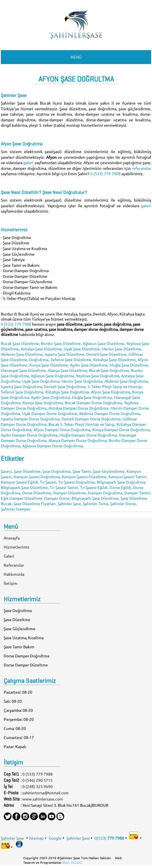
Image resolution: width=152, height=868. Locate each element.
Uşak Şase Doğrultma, (41, 381)
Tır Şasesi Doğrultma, (77, 482)
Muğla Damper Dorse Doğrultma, (89, 435)
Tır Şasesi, (49, 482)
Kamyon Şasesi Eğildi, (20, 482)
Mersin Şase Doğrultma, (82, 381)
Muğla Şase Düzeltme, (129, 365)
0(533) (109, 838)
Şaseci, (7, 471)
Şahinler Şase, (70, 503)
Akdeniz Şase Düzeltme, (22, 354)
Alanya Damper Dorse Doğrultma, (78, 440)
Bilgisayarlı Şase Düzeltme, (25, 487)
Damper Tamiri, (138, 493)
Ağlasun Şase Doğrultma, (53, 376)
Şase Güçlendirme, (109, 471)
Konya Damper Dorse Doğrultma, (121, 429)
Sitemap (36, 838)
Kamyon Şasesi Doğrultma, (37, 477)
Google (55, 838)
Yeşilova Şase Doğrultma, (98, 376)
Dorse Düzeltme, (37, 493)
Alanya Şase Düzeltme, (68, 370)
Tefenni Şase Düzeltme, (71, 359)
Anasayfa (12, 538)
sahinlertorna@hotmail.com (45, 793)
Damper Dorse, (57, 498)
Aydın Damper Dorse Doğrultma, (30, 435)
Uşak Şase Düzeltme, (82, 349)
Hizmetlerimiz (17, 547)
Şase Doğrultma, (57, 471)
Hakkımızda (14, 574)
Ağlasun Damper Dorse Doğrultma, (53, 446)
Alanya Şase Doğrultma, (43, 403)
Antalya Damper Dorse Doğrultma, (79, 408)
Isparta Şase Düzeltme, (65, 354)
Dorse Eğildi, (121, 487)
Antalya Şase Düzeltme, (42, 349)
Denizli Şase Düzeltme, (107, 354)
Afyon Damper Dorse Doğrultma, (62, 429)
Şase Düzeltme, (28, 471)
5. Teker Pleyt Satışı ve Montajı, (115, 386)
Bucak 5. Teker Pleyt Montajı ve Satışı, (82, 424)
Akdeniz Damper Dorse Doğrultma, (110, 413)
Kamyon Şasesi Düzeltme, (84, 477)
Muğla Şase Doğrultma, (92, 397)
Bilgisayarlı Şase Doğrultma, (121, 482)
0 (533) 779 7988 (105, 173)
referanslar (142, 168)
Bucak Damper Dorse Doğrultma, (94, 403)
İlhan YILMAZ (72, 862)
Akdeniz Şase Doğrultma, (127, 381)
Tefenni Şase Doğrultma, (23, 392)
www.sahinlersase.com (43, 799)
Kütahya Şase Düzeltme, (115, 359)
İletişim (10, 583)
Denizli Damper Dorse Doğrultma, (91, 419)
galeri (29, 162)
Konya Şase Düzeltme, (49, 365)
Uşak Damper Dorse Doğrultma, (50, 413)
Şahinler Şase (12, 838)
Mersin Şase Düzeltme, (122, 349)
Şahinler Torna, (96, 503)
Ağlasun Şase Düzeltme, (104, 343)
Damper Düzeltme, (70, 493)
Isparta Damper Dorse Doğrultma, (31, 419)
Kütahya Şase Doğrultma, (68, 392)
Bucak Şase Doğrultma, (109, 370)
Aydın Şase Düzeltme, (89, 365)
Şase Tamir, (82, 471)
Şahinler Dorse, (123, 503)
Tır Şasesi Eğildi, (94, 487)
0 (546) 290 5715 (38, 780)
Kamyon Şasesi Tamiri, (128, 477)
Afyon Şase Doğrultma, (111, 392)
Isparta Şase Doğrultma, (22, 386)
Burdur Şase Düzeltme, (61, 343)
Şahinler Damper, (16, 509)
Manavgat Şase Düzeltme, (24, 370)
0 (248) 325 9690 (38, 786)
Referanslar (14, 565)
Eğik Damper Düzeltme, (22, 498)
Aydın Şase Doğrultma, (51, 397)
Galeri (9, 556)
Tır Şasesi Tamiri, (64, 487)
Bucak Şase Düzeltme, (20, 343)
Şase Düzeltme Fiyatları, (35, 503)
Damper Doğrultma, (106, 493)
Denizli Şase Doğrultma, (65, 386)
